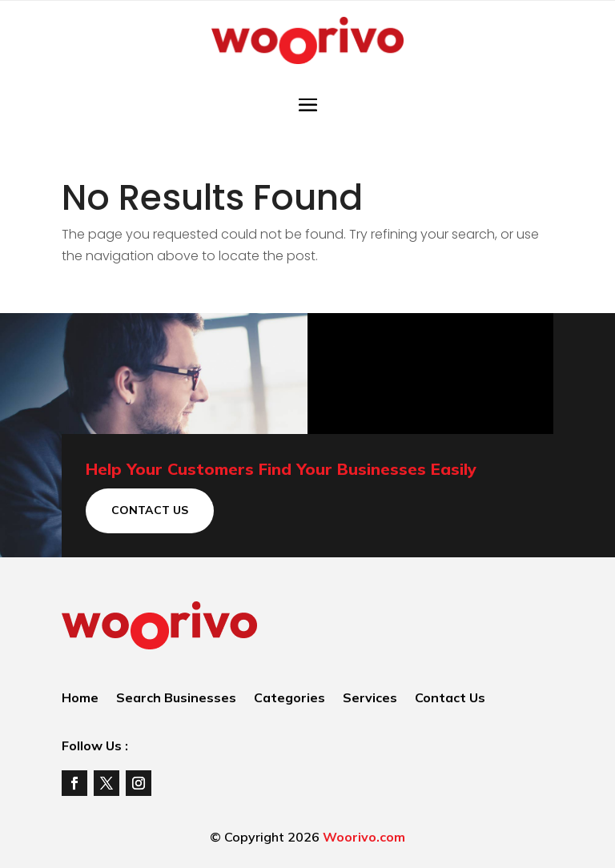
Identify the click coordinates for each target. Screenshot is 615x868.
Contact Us (150, 510)
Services (370, 699)
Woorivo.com (364, 837)
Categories (289, 699)
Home (80, 699)
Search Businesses (176, 699)
